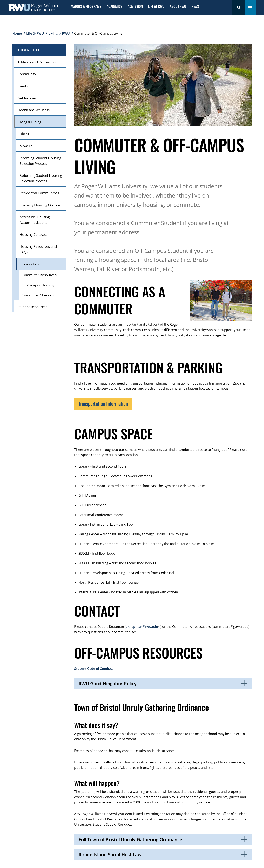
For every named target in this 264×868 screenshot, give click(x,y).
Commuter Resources (39, 275)
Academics (114, 6)
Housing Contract (33, 234)
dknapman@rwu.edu (142, 627)
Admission (135, 6)
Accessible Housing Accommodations (35, 220)
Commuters (30, 264)
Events (23, 86)
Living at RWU (59, 33)
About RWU (178, 6)
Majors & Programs (86, 6)
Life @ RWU (35, 33)
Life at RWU (156, 6)
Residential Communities (39, 193)
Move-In (26, 146)
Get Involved (27, 98)
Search (239, 7)
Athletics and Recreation (37, 62)
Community (27, 74)
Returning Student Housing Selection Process (41, 178)
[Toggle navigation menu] (250, 8)
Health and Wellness (34, 110)
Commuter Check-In (38, 295)
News (195, 6)
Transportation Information (103, 403)
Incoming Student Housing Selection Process (40, 161)
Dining (25, 134)
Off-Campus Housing (38, 285)
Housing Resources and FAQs (38, 249)
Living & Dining (30, 122)
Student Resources (32, 307)
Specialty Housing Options (40, 205)
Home (17, 33)
